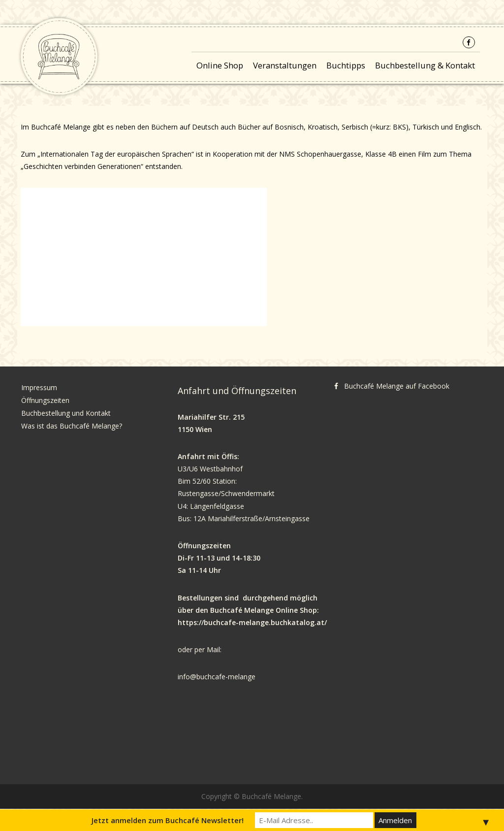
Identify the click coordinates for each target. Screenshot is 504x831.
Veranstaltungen (285, 65)
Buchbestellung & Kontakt (425, 65)
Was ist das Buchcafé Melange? (72, 426)
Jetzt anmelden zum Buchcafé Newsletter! (168, 820)
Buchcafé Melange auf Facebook (397, 386)
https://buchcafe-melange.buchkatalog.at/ (252, 622)
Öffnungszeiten (45, 400)
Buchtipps (346, 65)
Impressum (39, 387)
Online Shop (220, 65)
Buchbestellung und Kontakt (67, 413)
